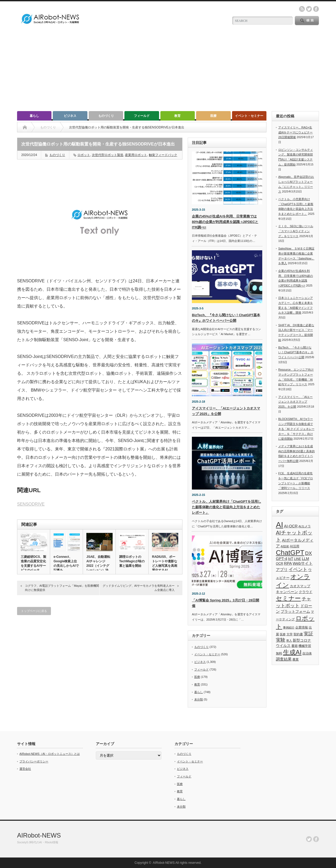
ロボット (84, 155)
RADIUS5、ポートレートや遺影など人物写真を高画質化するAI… (165, 563)
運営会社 (25, 769)
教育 (177, 116)
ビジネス (70, 116)
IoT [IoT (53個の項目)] (291, 559)
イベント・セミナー (249, 116)
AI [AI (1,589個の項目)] (280, 525)
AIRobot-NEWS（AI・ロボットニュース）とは (50, 754)
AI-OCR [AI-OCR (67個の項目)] (291, 526)
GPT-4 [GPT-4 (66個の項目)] (282, 559)
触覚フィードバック (163, 155)
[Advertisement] (168, 72)
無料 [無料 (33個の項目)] (279, 653)
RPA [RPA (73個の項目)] (288, 563)
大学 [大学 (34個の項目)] (290, 634)
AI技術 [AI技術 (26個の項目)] (285, 546)
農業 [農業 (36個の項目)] (296, 659)
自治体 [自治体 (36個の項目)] (307, 653)
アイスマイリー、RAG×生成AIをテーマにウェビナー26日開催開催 (295, 132)
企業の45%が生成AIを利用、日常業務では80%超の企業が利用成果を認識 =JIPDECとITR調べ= (225, 222)
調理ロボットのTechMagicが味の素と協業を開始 (132, 561)
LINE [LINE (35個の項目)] (298, 559)
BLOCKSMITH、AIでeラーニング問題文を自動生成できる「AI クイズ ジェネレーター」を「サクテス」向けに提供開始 (296, 429)
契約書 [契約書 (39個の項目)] (298, 634)
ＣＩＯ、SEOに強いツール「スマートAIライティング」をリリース (296, 231)
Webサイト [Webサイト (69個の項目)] (303, 563)
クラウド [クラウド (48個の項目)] (306, 592)
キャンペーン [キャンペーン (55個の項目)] (287, 592)
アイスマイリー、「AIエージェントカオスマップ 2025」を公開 (295, 402)
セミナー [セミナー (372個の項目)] (288, 598)
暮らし (34, 116)
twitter (309, 9)
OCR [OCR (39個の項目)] (280, 564)
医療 (213, 116)
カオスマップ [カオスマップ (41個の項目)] (300, 586)
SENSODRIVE (31, 504)
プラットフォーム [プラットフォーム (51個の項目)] (295, 612)
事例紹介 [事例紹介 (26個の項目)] (289, 627)
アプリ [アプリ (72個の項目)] (282, 570)
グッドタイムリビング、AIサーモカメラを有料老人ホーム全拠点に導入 (139, 588)
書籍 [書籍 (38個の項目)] (295, 646)
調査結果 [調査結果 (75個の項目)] (284, 659)
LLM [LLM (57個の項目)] (305, 559)
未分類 (199, 699)
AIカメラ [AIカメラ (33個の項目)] (305, 526)
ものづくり (106, 116)
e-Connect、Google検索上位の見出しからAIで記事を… (66, 563)
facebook (316, 9)
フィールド (142, 116)
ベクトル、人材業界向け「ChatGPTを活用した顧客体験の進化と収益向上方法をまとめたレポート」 (227, 507)
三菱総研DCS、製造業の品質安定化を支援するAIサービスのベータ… (33, 563)
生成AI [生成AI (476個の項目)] (292, 652)
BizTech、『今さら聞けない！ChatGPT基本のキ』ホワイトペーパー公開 (296, 352)
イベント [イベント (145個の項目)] (298, 569)
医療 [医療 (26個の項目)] (283, 634)
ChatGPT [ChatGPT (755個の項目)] (290, 553)
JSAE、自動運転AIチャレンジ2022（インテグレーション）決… (99, 563)
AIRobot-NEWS (39, 835)
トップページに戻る (34, 611)
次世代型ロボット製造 (108, 155)
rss (302, 9)
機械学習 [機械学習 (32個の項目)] (305, 646)
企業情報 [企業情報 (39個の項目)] (302, 627)
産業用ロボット (136, 155)
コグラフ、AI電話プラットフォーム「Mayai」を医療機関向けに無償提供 (62, 588)
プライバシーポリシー (34, 761)
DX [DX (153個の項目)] (308, 553)
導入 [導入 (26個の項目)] (289, 641)
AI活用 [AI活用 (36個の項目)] (294, 546)
